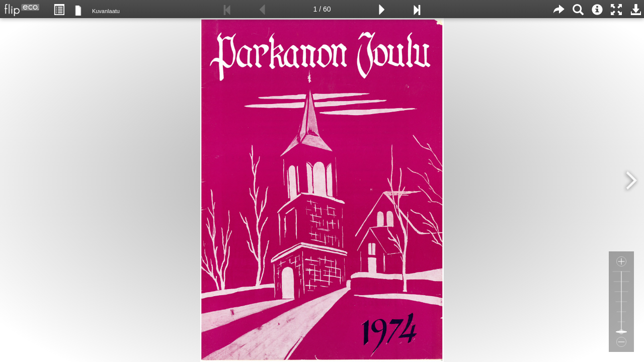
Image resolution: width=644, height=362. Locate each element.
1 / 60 (322, 9)
